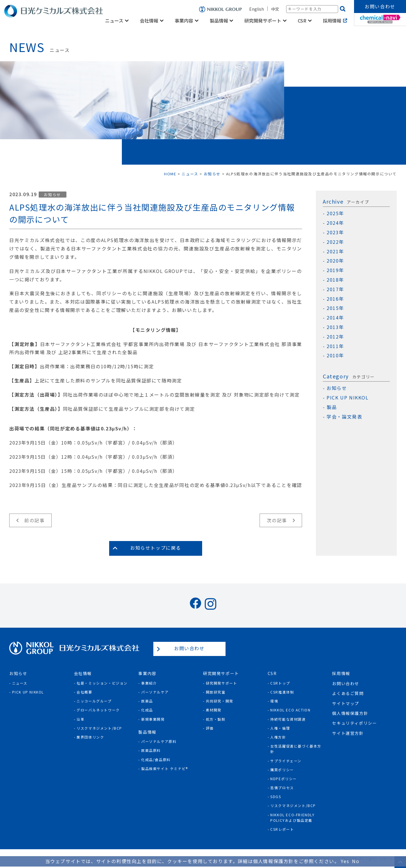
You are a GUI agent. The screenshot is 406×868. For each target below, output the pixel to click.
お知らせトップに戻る (156, 548)
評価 (210, 728)
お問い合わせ (380, 6)
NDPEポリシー (284, 779)
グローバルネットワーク (98, 710)
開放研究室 (216, 692)
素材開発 (214, 710)
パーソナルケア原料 (159, 741)
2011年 (335, 346)
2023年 (335, 232)
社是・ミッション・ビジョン (102, 683)
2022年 (335, 242)
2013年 (335, 327)
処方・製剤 (216, 719)
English (257, 9)
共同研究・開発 (220, 701)
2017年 (335, 289)
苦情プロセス (282, 788)
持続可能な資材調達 (288, 719)
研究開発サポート (263, 21)
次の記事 (277, 520)
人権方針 (278, 737)
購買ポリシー (282, 770)
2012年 (335, 337)
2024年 (335, 223)
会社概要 (84, 692)
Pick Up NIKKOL (28, 692)
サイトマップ (346, 703)
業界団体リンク (90, 737)
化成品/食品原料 (156, 760)
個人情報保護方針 (350, 713)
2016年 (335, 299)
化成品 (147, 710)
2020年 (335, 261)
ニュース (114, 21)
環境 (274, 701)
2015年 (335, 308)
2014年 (335, 318)
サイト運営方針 (348, 733)
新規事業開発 (153, 719)
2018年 (335, 280)
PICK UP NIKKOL (348, 398)
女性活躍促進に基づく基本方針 (296, 749)
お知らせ (52, 195)
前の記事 (34, 520)
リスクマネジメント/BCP (99, 728)
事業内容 (184, 21)
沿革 (80, 719)
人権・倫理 (280, 728)
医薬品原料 (151, 750)
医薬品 (147, 701)
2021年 (335, 251)
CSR (302, 21)
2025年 (335, 213)
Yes (345, 861)
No (356, 861)
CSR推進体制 (282, 692)
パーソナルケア (155, 692)
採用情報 (332, 21)
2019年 (335, 270)
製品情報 (219, 21)
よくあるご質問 (348, 693)
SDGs (276, 797)
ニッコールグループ (94, 701)
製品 (332, 407)
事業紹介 (149, 683)
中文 (275, 9)
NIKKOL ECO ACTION (290, 710)
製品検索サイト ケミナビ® (165, 768)
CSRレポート (282, 829)
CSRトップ (280, 683)
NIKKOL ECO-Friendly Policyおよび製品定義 (292, 817)
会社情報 (149, 21)
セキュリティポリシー (354, 723)
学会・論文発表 (344, 417)
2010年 (335, 355)
